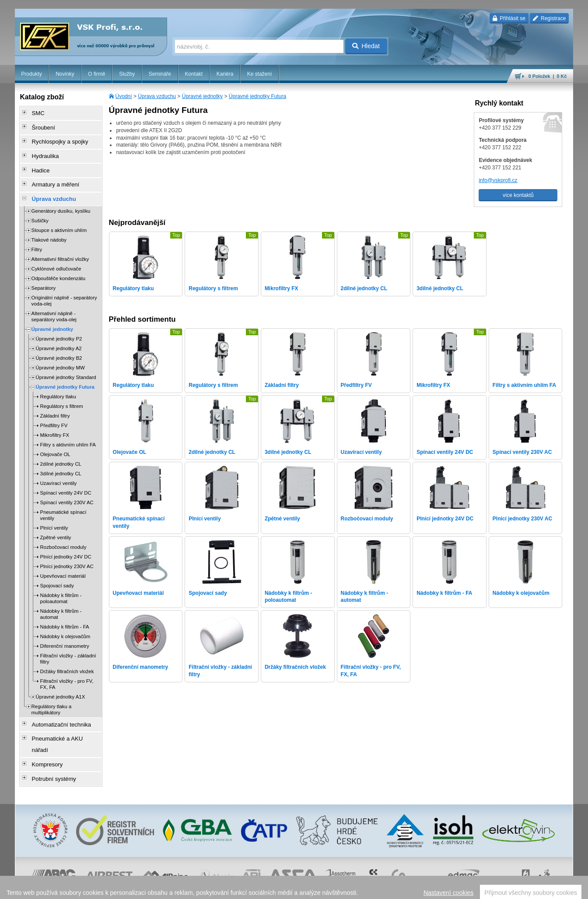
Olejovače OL (55, 440)
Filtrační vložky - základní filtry (68, 645)
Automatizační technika (56, 709)
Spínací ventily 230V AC (67, 488)
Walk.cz (71, 888)
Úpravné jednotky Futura (257, 96)
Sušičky (40, 207)
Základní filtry (55, 402)
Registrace (549, 18)
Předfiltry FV (54, 411)
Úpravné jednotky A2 (59, 334)
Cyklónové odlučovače (56, 255)
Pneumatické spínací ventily (63, 501)
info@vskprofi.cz (498, 180)
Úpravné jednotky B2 (59, 344)
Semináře (160, 74)
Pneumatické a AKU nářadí (60, 722)
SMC (35, 112)
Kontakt (194, 74)
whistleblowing (406, 888)
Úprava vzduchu (157, 96)
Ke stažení (260, 74)
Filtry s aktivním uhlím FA (68, 431)
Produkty (31, 74)
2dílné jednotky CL (61, 450)
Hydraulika (41, 149)
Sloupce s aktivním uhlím (59, 216)
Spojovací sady (57, 572)
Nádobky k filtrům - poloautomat (61, 584)
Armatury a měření (51, 174)
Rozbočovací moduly (63, 533)
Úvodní (124, 96)
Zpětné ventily (56, 523)
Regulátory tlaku (58, 383)
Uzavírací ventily (59, 469)
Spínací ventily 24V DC (66, 479)
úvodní (458, 888)
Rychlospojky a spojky (55, 137)
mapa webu (483, 888)
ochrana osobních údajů (333, 888)
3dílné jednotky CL (61, 460)
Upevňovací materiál (63, 562)
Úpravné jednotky (202, 96)
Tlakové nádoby (49, 226)
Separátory (44, 274)
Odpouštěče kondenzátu (59, 264)
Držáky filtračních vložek (67, 657)
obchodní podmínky (281, 888)
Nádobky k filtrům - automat (61, 600)
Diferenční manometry (65, 632)
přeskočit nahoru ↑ (549, 888)
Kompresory (43, 734)
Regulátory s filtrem (62, 392)
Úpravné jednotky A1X (61, 683)
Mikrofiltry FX (55, 421)
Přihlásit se (509, 18)
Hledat (366, 46)
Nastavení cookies (235, 888)
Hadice (37, 162)
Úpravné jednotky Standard (66, 363)
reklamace (375, 888)
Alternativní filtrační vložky (60, 245)
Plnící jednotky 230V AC (67, 552)
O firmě (96, 74)
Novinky (65, 74)
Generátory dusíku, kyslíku (61, 197)
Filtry (37, 235)
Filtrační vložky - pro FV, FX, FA (67, 670)
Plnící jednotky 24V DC (66, 543)
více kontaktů (518, 195)
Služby (127, 74)
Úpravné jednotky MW (60, 354)
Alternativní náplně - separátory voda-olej (54, 302)
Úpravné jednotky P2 (59, 325)
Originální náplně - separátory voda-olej (64, 287)
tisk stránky (512, 888)
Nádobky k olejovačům (65, 622)
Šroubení (40, 125)
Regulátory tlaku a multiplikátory (52, 695)
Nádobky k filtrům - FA (65, 613)
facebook (437, 888)
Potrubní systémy (49, 746)
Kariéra (225, 74)
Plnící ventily (54, 514)
